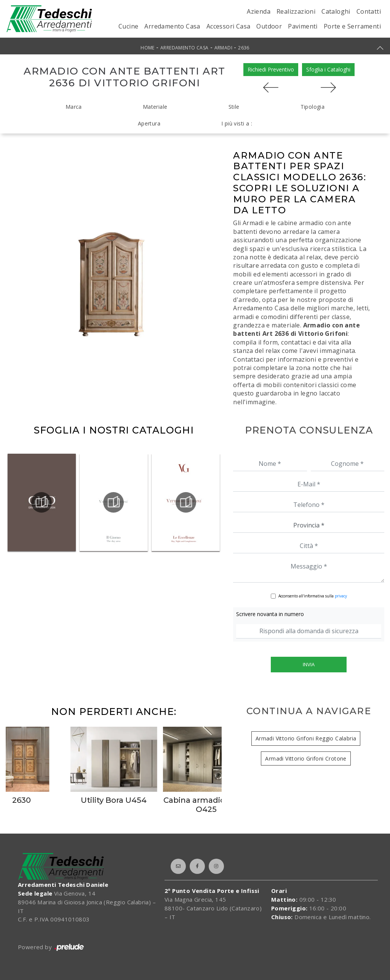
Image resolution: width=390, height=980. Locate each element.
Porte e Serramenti (352, 26)
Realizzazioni (296, 11)
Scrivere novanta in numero (270, 614)
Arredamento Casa (172, 26)
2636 (244, 48)
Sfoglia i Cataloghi (328, 69)
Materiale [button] (155, 107)
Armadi (223, 48)
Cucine (128, 26)
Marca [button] (74, 107)
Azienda (259, 11)
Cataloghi (336, 11)
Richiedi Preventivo (271, 69)
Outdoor (269, 26)
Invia (309, 664)
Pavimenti (303, 26)
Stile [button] (234, 107)
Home (148, 48)
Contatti (369, 11)
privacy (341, 596)
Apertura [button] (149, 123)
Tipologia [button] (313, 107)
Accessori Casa (229, 26)
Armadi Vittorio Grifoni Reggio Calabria (306, 738)
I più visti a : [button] (237, 123)
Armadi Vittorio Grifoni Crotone (306, 758)
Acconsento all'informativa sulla (313, 596)
